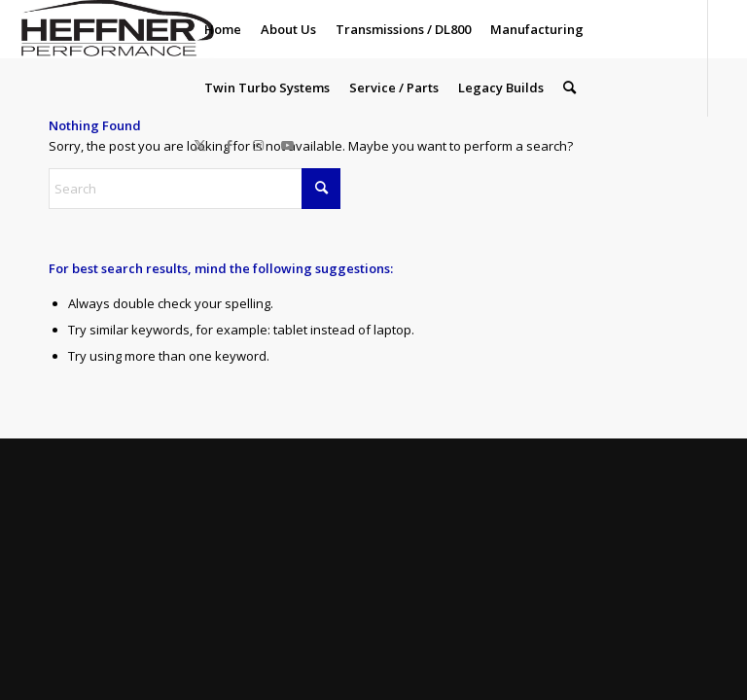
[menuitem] (223, 29)
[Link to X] (200, 145)
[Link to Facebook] (230, 145)
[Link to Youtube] (288, 145)
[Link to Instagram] (259, 145)
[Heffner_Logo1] (114, 29)
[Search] (569, 87)
